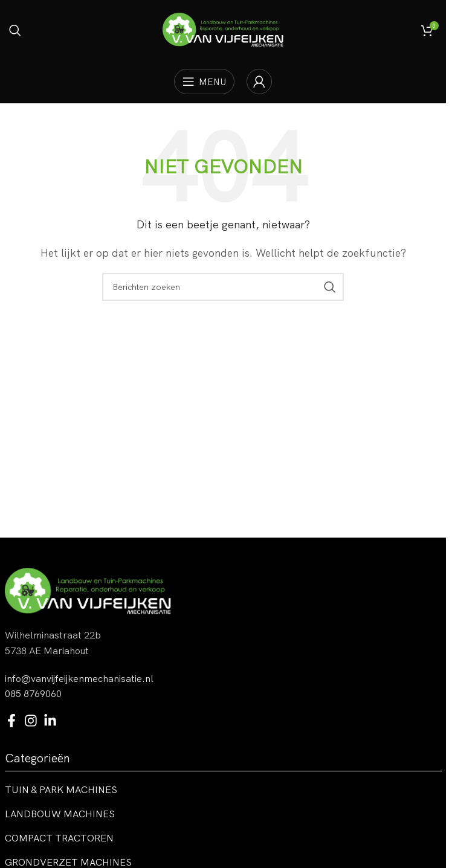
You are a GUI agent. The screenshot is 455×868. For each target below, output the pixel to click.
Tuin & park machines (61, 789)
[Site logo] (223, 29)
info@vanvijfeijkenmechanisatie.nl (79, 678)
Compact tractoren (59, 838)
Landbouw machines (60, 814)
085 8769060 (33, 693)
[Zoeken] (15, 30)
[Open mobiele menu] (204, 82)
